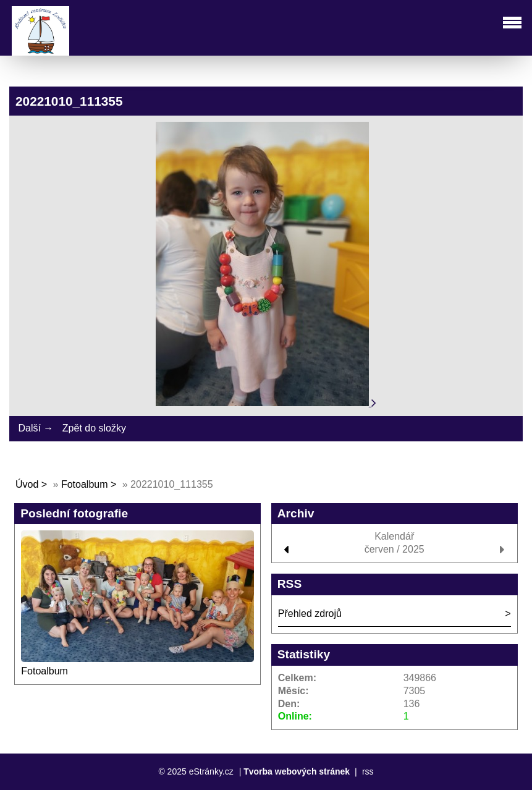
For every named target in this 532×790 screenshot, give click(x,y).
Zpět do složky (94, 428)
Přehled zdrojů (310, 614)
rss (368, 771)
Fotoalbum (85, 484)
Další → (36, 428)
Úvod (27, 484)
